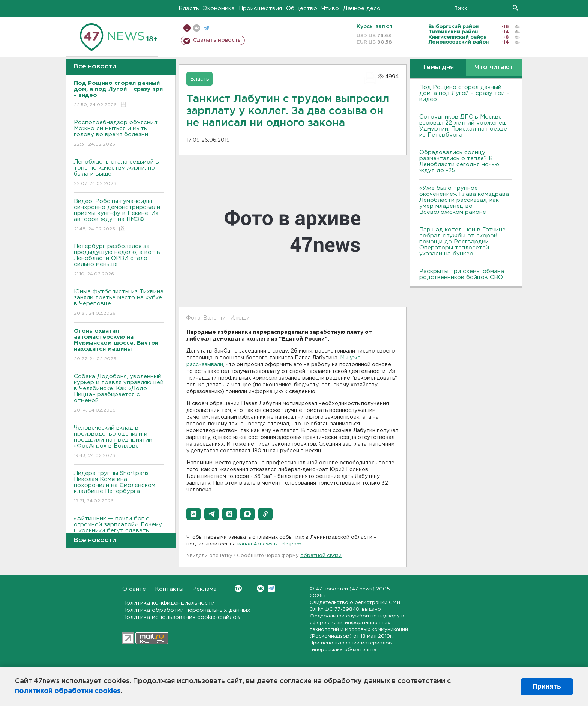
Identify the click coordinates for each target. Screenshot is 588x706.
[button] (193, 514)
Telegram (271, 588)
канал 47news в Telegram (269, 544)
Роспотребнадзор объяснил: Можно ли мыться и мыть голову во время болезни (119, 134)
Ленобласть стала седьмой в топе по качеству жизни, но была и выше (119, 173)
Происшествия (260, 8)
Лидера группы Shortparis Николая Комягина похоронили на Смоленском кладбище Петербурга (119, 487)
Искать (515, 8)
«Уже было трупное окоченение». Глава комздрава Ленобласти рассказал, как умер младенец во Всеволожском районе (464, 200)
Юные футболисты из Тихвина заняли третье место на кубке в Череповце (119, 303)
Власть (189, 8)
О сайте (134, 589)
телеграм (206, 28)
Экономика (219, 8)
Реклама (205, 589)
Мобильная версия (187, 28)
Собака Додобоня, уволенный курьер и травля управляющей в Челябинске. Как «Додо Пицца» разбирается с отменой (119, 394)
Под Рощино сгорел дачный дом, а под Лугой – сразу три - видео (464, 93)
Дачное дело (362, 8)
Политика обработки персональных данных (186, 610)
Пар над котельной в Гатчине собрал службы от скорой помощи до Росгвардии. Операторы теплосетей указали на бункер (462, 242)
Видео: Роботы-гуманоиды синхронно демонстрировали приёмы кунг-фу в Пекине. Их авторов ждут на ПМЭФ (119, 216)
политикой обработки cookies (68, 691)
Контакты (169, 589)
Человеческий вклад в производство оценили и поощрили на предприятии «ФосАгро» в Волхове (119, 442)
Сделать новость (217, 40)
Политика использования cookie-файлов (181, 617)
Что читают (494, 67)
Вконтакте (238, 588)
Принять (547, 686)
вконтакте (197, 28)
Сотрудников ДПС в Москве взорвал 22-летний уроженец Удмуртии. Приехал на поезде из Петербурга (463, 126)
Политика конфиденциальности (169, 603)
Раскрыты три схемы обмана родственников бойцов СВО (462, 274)
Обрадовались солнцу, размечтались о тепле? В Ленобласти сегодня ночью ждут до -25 (459, 161)
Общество (302, 8)
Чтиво (330, 8)
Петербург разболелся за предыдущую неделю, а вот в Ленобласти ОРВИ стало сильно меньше (119, 261)
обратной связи (321, 556)
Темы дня (438, 67)
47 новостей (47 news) (345, 589)
